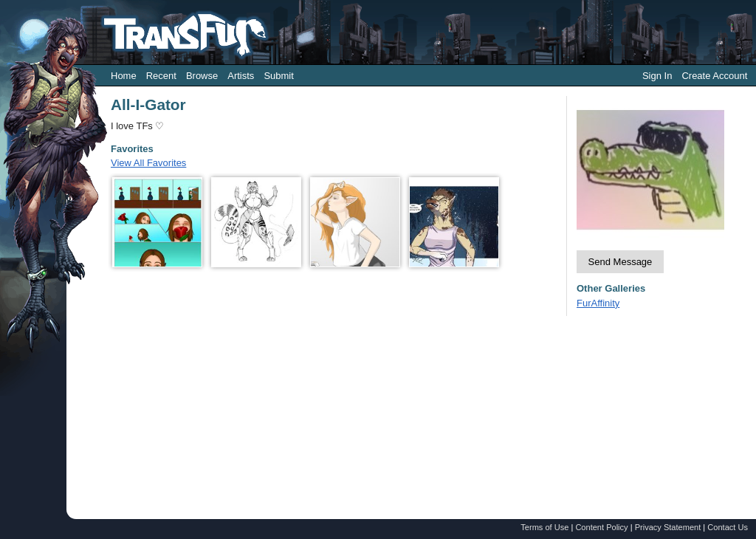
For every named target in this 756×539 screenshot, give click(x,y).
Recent (161, 76)
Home (124, 76)
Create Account (714, 76)
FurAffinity (598, 303)
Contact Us (728, 527)
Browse (202, 76)
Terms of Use (544, 527)
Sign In (657, 76)
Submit (278, 76)
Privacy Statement (668, 527)
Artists (241, 76)
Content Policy (601, 527)
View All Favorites (148, 163)
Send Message (621, 262)
